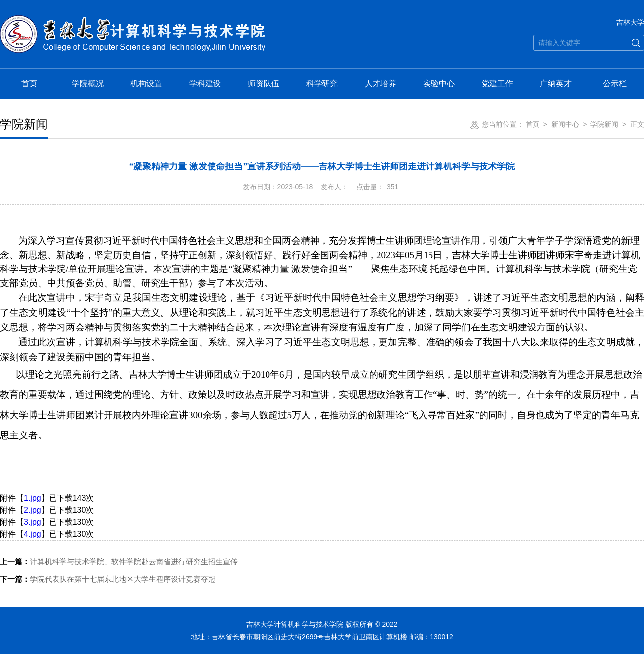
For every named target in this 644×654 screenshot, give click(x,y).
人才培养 (380, 83)
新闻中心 (565, 124)
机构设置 (146, 83)
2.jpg (32, 510)
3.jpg (32, 522)
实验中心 (439, 83)
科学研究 (322, 83)
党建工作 (497, 83)
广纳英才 (556, 83)
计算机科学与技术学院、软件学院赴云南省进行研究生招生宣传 (119, 562)
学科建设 (205, 83)
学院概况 (88, 83)
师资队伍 (264, 83)
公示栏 (615, 83)
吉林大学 (630, 22)
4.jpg (32, 534)
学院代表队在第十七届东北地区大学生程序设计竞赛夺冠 (108, 579)
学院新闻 (604, 124)
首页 (29, 83)
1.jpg (32, 498)
